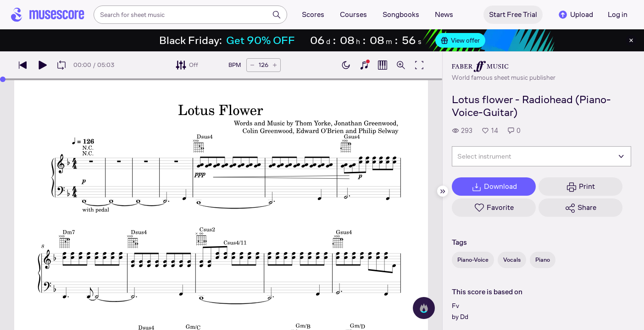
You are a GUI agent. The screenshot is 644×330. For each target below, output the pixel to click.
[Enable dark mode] (346, 65)
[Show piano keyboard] (364, 65)
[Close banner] (631, 40)
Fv (455, 306)
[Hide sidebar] (443, 191)
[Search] (277, 15)
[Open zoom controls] (401, 65)
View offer (460, 40)
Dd (464, 317)
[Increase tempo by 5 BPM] (275, 65)
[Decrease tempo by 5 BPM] (252, 65)
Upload (575, 15)
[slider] (3, 79)
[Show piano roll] (383, 65)
